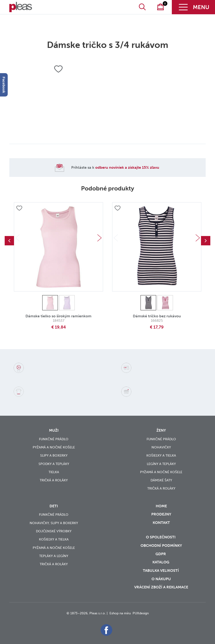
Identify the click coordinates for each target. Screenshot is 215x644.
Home (161, 506)
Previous (9, 241)
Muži (54, 430)
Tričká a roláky (54, 480)
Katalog (161, 562)
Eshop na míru (120, 613)
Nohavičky (161, 447)
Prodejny (161, 514)
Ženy (161, 430)
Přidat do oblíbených (19, 208)
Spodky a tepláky (54, 464)
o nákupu (161, 579)
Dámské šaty (161, 480)
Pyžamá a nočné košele (54, 447)
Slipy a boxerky (54, 456)
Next (99, 238)
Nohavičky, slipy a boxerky (54, 523)
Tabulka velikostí (161, 571)
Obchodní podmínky (161, 546)
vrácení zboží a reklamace (161, 587)
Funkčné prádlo (54, 439)
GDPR (161, 554)
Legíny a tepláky (161, 464)
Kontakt (161, 526)
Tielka (54, 472)
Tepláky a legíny (54, 556)
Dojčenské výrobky (54, 531)
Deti (54, 506)
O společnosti (161, 537)
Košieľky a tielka (161, 456)
